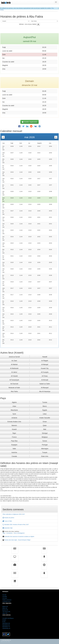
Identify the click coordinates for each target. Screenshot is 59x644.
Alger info (5, 613)
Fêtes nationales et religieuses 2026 (12, 514)
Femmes (44, 576)
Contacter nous (6, 602)
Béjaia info (5, 607)
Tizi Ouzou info (6, 612)
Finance (15, 576)
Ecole (4, 622)
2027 (24, 514)
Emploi (4, 620)
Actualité (15, 551)
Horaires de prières (8, 518)
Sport (44, 568)
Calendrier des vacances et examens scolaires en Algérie (19, 536)
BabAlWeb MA (6, 623)
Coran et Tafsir (7, 521)
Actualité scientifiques (8, 618)
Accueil (4, 595)
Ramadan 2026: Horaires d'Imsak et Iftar (14, 525)
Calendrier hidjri (8, 528)
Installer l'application (30, 122)
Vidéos (15, 568)
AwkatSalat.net (6, 628)
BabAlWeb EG (6, 625)
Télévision (15, 560)
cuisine (15, 584)
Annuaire (5, 598)
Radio (44, 560)
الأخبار (44, 551)
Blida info (5, 608)
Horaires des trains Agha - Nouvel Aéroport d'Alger (17, 540)
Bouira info (5, 610)
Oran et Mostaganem (19, 533)
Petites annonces (7, 600)
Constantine (9, 533)
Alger (4, 533)
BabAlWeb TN (6, 627)
